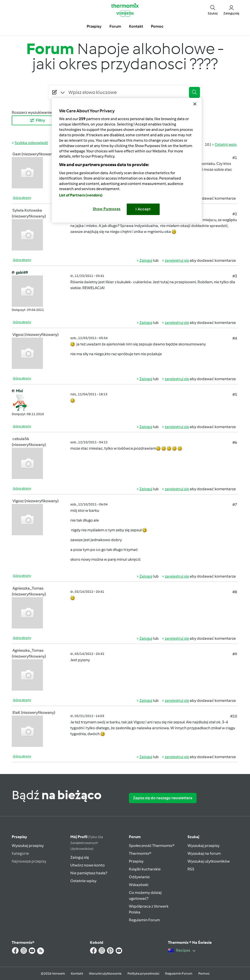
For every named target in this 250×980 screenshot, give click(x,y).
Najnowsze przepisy (29, 861)
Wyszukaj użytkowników (209, 861)
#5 (235, 394)
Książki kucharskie (145, 869)
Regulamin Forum (144, 920)
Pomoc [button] (157, 26)
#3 (235, 276)
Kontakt (77, 974)
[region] (127, 160)
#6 (235, 442)
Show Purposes (107, 209)
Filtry (37, 120)
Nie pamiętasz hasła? (89, 873)
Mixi (19, 391)
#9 (235, 654)
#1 (235, 158)
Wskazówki (139, 885)
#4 (235, 338)
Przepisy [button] (94, 26)
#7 (235, 505)
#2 (235, 214)
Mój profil (87, 843)
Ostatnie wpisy (83, 881)
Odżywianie (139, 877)
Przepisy (19, 837)
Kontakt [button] (136, 26)
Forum (135, 837)
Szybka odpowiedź (31, 143)
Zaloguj (146, 260)
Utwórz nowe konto (88, 865)
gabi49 (22, 272)
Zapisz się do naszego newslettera (163, 798)
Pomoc (204, 974)
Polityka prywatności (143, 974)
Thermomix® (140, 853)
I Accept (143, 209)
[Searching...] (126, 92)
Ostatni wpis (226, 144)
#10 (234, 716)
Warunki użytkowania (105, 974)
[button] (213, 10)
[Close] (195, 104)
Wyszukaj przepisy (28, 846)
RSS (191, 869)
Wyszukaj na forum (204, 853)
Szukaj (193, 837)
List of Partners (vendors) (81, 195)
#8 (235, 592)
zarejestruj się (177, 260)
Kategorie (20, 853)
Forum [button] (115, 26)
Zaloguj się (80, 857)
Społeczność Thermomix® (152, 846)
